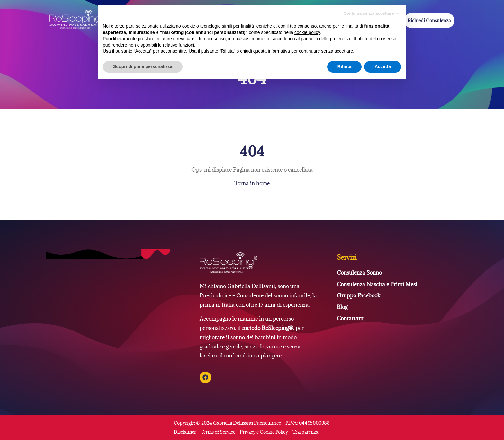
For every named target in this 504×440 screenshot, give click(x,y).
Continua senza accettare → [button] (371, 13)
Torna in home (252, 183)
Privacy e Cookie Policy (264, 432)
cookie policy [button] (307, 32)
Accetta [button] (383, 66)
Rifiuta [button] (345, 66)
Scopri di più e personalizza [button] (143, 66)
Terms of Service (218, 432)
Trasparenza (305, 432)
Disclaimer (185, 432)
